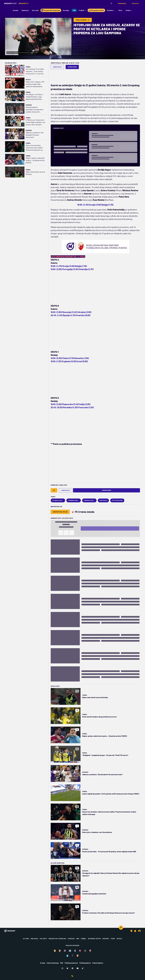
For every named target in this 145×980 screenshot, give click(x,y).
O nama (43, 963)
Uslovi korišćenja (53, 963)
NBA (78, 939)
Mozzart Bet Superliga (57, 939)
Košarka (29, 105)
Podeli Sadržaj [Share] (83, 20)
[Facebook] (72, 968)
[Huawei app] (139, 931)
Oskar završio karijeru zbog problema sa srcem (99, 717)
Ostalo (28, 80)
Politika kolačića (85, 963)
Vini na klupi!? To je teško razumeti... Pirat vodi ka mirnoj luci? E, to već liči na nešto (35, 71)
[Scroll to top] (121, 928)
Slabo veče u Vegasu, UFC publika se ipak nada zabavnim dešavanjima (35, 84)
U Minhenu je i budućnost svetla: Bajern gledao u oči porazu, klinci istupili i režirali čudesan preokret (35, 122)
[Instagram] (62, 968)
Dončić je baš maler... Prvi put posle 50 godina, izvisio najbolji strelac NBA (109, 851)
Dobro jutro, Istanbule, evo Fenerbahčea (97, 832)
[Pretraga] (111, 3)
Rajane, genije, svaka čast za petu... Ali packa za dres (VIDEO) (35, 160)
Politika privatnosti (71, 963)
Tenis (113, 939)
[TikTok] (83, 968)
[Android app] (131, 931)
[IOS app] (135, 931)
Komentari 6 (57, 67)
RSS (62, 963)
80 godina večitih (94, 939)
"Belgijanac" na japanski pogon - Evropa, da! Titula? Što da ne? (105, 755)
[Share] (54, 490)
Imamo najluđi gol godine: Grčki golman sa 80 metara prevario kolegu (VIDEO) (111, 794)
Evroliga (71, 939)
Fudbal (28, 67)
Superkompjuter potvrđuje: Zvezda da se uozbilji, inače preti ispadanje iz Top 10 (35, 110)
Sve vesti (43, 939)
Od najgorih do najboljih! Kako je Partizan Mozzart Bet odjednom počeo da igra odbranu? (111, 874)
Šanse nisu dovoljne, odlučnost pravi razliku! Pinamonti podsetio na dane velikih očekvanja (34, 148)
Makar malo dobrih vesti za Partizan (35, 173)
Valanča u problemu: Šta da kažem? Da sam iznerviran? (35, 135)
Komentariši (72, 67)
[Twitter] (67, 968)
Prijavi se (135, 3)
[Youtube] (78, 968)
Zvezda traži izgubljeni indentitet (94, 894)
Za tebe (26, 939)
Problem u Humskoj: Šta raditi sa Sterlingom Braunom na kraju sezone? (108, 913)
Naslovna (34, 939)
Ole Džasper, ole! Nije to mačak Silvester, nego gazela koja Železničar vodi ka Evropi (34, 97)
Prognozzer (122, 3)
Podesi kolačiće (98, 963)
